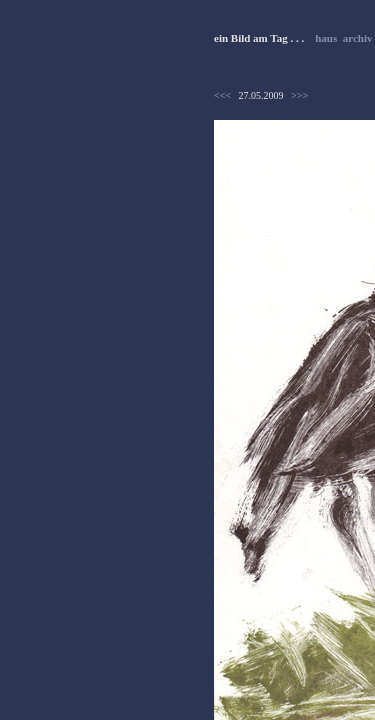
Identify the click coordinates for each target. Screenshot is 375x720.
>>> (299, 95)
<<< (222, 95)
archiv (358, 38)
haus (326, 38)
